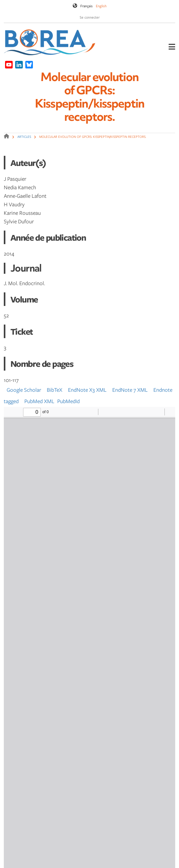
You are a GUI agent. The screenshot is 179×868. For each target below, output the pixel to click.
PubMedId (68, 401)
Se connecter (90, 17)
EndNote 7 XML (130, 390)
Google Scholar (24, 390)
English (101, 6)
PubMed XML (39, 401)
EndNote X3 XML (87, 390)
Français (86, 6)
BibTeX (55, 390)
